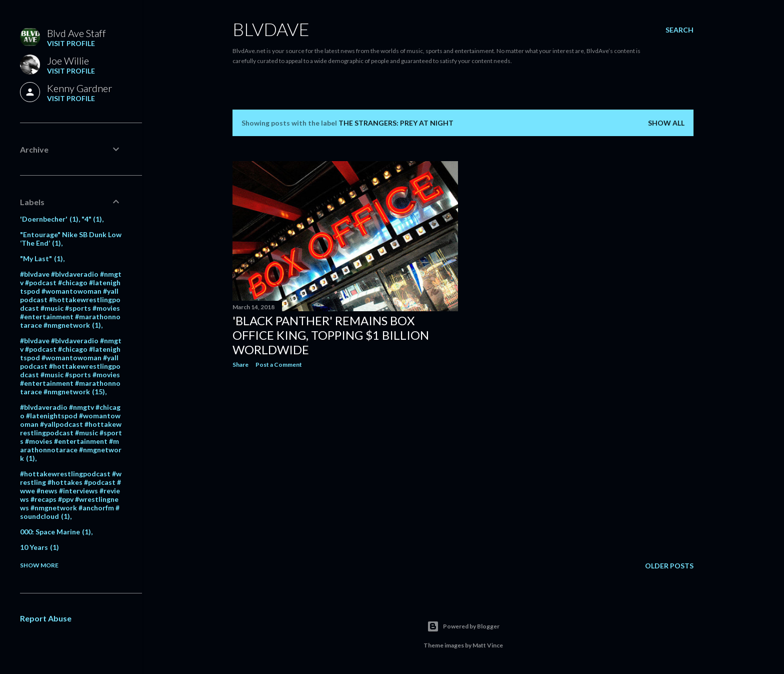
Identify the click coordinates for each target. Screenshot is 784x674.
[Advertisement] (345, 463)
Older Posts (669, 566)
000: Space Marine (55, 532)
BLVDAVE (271, 29)
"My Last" (41, 258)
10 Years (39, 547)
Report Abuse (46, 618)
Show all (666, 123)
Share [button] (240, 365)
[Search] (679, 30)
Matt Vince (488, 645)
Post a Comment (279, 365)
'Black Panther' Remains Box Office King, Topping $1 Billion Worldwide (331, 335)
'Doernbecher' (49, 219)
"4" (92, 219)
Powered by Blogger (463, 626)
